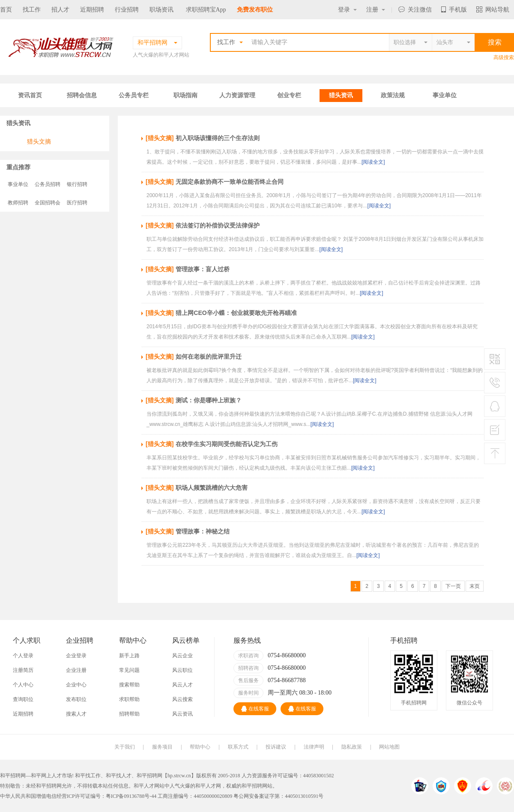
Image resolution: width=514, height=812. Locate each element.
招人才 (60, 10)
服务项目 (162, 747)
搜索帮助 (129, 685)
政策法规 (393, 95)
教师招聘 (18, 203)
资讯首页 (30, 95)
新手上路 (129, 656)
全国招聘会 (48, 203)
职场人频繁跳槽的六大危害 (212, 488)
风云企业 (182, 656)
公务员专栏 (134, 95)
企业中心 (76, 685)
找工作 (32, 10)
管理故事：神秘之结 (203, 531)
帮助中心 (200, 747)
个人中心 (23, 685)
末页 (475, 586)
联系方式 (238, 747)
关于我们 (125, 747)
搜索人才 (76, 714)
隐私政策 (352, 747)
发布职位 (76, 699)
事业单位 (445, 95)
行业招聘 (127, 10)
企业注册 (76, 670)
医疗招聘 (77, 203)
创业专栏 (289, 95)
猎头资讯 (341, 95)
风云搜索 (182, 699)
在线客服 (255, 709)
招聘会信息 (82, 95)
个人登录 (23, 656)
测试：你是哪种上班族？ (209, 400)
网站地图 (389, 747)
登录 (347, 10)
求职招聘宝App (206, 10)
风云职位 (182, 670)
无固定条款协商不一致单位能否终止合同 (230, 182)
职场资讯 (161, 10)
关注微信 (415, 10)
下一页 (453, 586)
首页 (6, 10)
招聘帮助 (129, 714)
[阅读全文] (373, 162)
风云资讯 (182, 714)
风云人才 (182, 685)
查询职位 (23, 699)
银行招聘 (77, 184)
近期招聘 (92, 10)
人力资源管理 (237, 95)
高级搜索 (504, 57)
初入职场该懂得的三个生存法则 (218, 138)
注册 (376, 10)
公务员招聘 (48, 184)
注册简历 (23, 670)
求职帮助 (129, 699)
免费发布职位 (255, 10)
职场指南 (185, 95)
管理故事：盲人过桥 (203, 269)
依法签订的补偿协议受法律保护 (218, 225)
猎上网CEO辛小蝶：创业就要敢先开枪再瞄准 (236, 313)
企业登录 (76, 656)
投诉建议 (276, 747)
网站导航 (493, 10)
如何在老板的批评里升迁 (209, 357)
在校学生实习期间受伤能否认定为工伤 (227, 444)
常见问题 (129, 670)
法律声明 (314, 747)
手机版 (454, 10)
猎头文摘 (39, 141)
